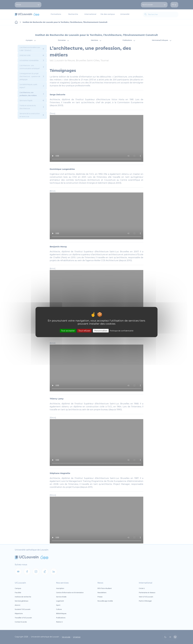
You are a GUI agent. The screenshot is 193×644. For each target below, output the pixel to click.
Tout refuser (84, 331)
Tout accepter (68, 331)
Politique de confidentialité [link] (122, 331)
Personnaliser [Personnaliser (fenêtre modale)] (101, 331)
